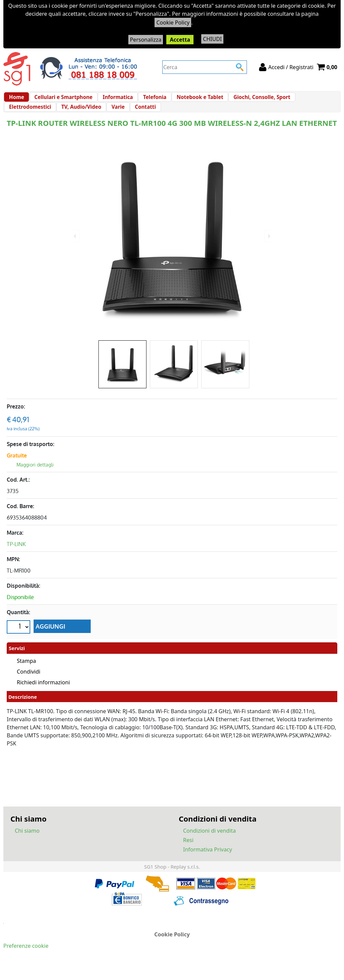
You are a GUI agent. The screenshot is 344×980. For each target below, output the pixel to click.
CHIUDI (212, 39)
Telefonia (148, 100)
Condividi (29, 685)
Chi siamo (27, 844)
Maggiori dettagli (35, 479)
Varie (63, 117)
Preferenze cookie (26, 959)
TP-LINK (16, 558)
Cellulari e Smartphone (61, 100)
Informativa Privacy (208, 863)
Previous (76, 236)
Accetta (180, 40)
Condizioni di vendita (209, 844)
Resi (188, 853)
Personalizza (146, 40)
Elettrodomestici (308, 100)
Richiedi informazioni (43, 696)
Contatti (89, 117)
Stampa (26, 674)
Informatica (113, 100)
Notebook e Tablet (191, 100)
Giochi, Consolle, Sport (251, 100)
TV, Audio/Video (29, 117)
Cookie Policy (173, 22)
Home (16, 100)
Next (268, 236)
